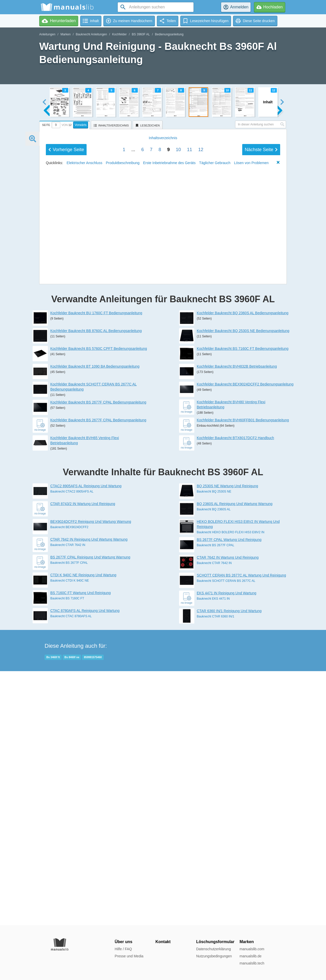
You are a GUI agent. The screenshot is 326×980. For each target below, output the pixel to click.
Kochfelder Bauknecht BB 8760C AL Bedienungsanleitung (96, 585)
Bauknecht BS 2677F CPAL (69, 817)
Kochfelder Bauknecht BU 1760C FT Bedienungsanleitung (96, 567)
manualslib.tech (252, 963)
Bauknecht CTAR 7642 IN (68, 799)
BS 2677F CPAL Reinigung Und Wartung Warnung (90, 811)
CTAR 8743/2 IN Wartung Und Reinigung (83, 758)
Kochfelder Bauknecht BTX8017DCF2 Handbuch (236, 692)
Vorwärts (81, 125)
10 (178, 495)
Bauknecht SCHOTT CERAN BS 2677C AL (226, 835)
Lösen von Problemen (251, 509)
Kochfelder (119, 34)
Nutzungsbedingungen (214, 956)
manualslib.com (252, 949)
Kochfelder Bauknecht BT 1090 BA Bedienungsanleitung (95, 620)
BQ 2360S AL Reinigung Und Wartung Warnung (235, 758)
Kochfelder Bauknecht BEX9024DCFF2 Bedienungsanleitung (245, 638)
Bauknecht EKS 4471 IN (213, 853)
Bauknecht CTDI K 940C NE (70, 834)
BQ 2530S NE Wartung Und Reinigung (228, 740)
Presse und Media (129, 956)
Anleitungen (47, 34)
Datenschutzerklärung (213, 949)
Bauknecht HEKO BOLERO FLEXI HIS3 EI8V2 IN (231, 786)
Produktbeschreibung (123, 509)
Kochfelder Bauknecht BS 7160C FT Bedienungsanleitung (243, 602)
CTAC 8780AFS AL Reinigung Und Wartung (85, 864)
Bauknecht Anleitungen (91, 34)
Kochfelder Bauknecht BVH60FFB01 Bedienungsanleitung (243, 674)
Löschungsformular (215, 942)
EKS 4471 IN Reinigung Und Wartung (227, 847)
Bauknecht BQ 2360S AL (214, 763)
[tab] (65, 124)
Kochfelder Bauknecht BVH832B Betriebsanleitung (237, 620)
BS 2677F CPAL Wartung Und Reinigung (229, 794)
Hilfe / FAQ (123, 949)
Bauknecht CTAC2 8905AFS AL (72, 745)
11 (189, 495)
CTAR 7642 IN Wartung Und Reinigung (228, 811)
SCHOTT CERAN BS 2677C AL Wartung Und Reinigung (241, 829)
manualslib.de (250, 956)
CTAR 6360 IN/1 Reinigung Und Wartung (229, 865)
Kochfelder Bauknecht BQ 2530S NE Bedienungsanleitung (243, 585)
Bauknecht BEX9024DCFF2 (69, 781)
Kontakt (163, 942)
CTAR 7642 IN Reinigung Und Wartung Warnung (89, 793)
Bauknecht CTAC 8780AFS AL (71, 870)
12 (201, 495)
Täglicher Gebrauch (215, 509)
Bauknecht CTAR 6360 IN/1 (216, 870)
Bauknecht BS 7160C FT (67, 852)
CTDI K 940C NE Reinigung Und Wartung (83, 829)
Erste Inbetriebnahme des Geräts (169, 509)
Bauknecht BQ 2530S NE (214, 745)
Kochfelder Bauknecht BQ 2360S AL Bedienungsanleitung (243, 567)
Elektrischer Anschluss (85, 509)
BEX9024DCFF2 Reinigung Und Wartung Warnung (91, 775)
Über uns (123, 942)
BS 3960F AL (141, 34)
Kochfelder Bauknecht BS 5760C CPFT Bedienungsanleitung (99, 602)
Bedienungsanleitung (169, 34)
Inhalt (163, 484)
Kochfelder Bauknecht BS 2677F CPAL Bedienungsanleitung (98, 656)
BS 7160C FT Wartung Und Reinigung (81, 847)
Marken (65, 34)
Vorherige (66, 495)
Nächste (261, 495)
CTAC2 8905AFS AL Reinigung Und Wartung (86, 740)
